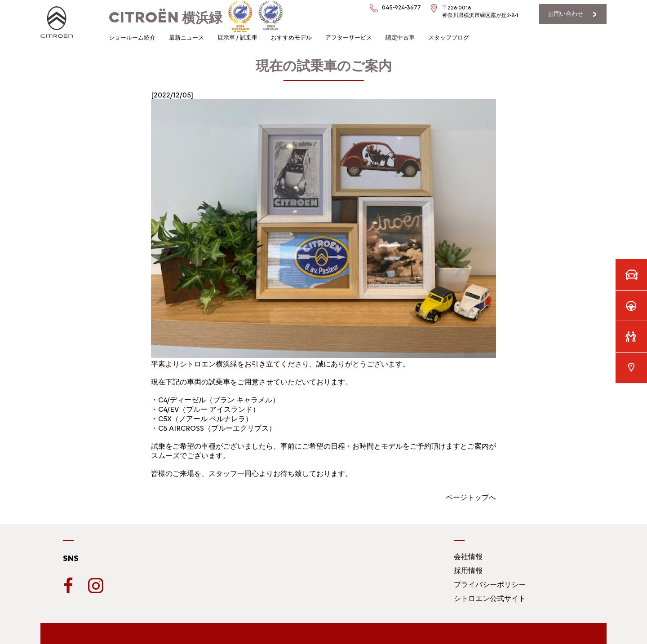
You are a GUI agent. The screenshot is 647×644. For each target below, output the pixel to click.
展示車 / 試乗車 (237, 37)
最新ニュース (186, 37)
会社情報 (468, 557)
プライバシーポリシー (490, 584)
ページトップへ (471, 497)
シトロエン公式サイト (490, 598)
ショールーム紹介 (132, 37)
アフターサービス (349, 37)
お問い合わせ (566, 14)
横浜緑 (166, 18)
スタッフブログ (449, 37)
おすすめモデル (291, 37)
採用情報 (468, 571)
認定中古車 (400, 37)
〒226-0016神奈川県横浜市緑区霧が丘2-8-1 (480, 11)
